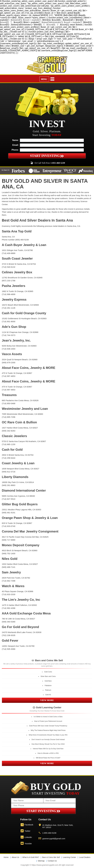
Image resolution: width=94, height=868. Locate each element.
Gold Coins (48, 672)
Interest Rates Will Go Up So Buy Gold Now (48, 749)
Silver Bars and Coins (48, 676)
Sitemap (41, 861)
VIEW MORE (47, 700)
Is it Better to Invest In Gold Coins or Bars (48, 717)
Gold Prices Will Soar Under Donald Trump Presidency (48, 726)
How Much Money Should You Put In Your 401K (48, 744)
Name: (16, 140)
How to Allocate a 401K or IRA (48, 753)
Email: (16, 145)
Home (6, 857)
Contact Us (52, 861)
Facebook (29, 825)
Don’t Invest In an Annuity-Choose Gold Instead (48, 740)
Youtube (28, 843)
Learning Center (69, 857)
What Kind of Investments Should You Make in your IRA (48, 735)
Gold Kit (48, 695)
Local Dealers (85, 857)
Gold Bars (48, 681)
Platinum (48, 690)
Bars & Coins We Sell (51, 857)
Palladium (48, 686)
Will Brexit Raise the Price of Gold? (48, 758)
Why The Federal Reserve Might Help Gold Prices (48, 730)
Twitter (27, 831)
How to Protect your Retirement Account (48, 721)
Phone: (15, 150)
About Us (15, 857)
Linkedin (28, 837)
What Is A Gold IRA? (31, 857)
